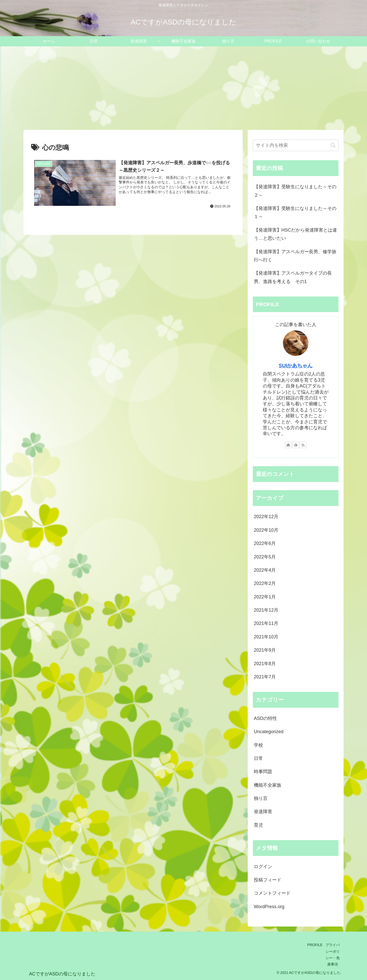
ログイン (263, 867)
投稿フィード (268, 880)
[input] (296, 145)
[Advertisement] (183, 88)
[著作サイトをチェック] (288, 445)
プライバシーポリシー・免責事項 (333, 955)
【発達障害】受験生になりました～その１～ (295, 212)
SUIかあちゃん (296, 366)
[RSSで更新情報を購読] (303, 445)
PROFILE (315, 945)
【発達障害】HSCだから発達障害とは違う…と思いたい (295, 234)
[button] (333, 145)
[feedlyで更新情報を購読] (296, 445)
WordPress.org (269, 907)
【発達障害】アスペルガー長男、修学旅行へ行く (295, 256)
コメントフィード (272, 893)
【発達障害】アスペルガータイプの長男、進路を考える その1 (293, 277)
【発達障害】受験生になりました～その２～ (295, 191)
